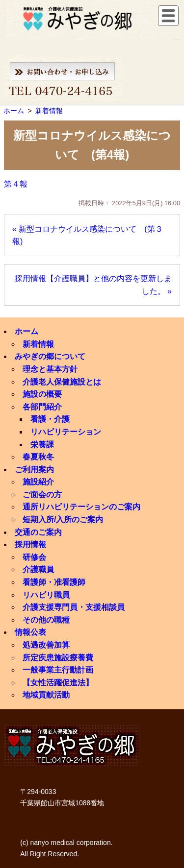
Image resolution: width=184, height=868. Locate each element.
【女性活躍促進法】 (58, 683)
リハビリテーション (66, 432)
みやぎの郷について (50, 356)
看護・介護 (50, 419)
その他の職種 (46, 620)
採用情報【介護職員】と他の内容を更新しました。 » (93, 285)
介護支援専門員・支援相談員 (74, 607)
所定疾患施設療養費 (58, 658)
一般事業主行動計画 (58, 670)
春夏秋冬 (38, 457)
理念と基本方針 (50, 369)
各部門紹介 (42, 407)
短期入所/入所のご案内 (63, 519)
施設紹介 (38, 482)
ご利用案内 (34, 470)
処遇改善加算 (46, 645)
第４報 (16, 184)
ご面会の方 (42, 494)
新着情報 (38, 344)
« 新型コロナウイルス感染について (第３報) (88, 235)
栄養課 (42, 445)
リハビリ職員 (46, 595)
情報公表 (30, 632)
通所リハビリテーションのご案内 (81, 507)
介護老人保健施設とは (62, 382)
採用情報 (30, 544)
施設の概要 (42, 394)
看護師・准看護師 (54, 582)
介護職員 (38, 569)
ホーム (26, 331)
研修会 (34, 557)
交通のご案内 (38, 532)
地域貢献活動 (46, 695)
